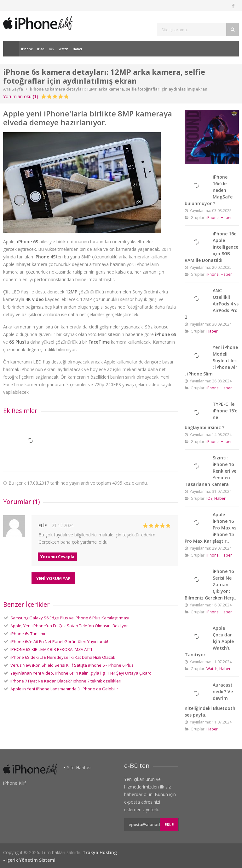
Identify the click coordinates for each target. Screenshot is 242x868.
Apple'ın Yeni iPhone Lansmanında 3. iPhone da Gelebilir (64, 689)
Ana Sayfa (11, 49)
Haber (78, 49)
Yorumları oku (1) (21, 96)
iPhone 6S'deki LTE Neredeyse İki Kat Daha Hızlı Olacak (63, 657)
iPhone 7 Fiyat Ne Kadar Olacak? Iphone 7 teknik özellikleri (66, 681)
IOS (52, 49)
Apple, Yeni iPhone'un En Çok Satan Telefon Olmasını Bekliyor (69, 626)
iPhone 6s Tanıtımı (28, 634)
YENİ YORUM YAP (53, 578)
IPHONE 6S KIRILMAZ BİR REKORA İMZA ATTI (51, 649)
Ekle (169, 824)
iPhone (27, 49)
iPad (41, 49)
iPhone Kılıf (14, 783)
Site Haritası (79, 768)
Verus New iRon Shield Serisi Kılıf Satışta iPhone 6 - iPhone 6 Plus (72, 665)
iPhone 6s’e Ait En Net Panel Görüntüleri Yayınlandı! (59, 641)
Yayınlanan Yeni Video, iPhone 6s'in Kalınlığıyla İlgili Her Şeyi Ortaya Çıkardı (81, 673)
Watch (63, 49)
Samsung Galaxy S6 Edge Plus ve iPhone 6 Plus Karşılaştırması (70, 618)
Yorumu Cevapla (57, 557)
